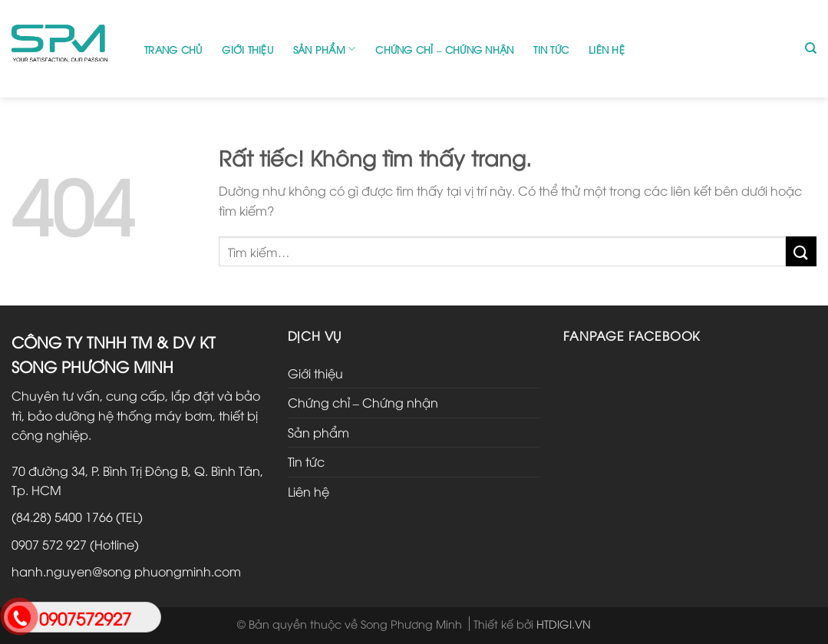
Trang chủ (173, 49)
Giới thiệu (247, 49)
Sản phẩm (325, 49)
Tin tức (551, 49)
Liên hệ (607, 49)
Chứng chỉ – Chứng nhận (444, 49)
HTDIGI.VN (564, 624)
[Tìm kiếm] (811, 48)
